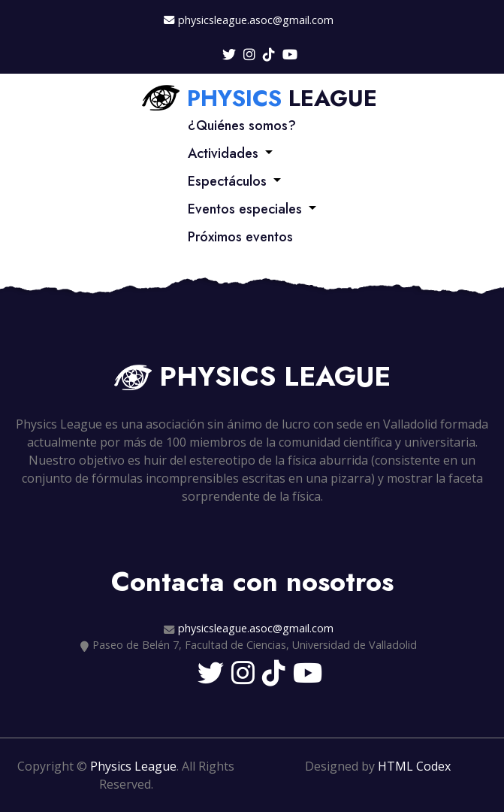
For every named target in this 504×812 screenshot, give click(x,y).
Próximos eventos (240, 237)
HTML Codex (414, 766)
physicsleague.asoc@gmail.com (256, 20)
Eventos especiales (245, 209)
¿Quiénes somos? (242, 126)
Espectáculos (227, 181)
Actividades (223, 153)
